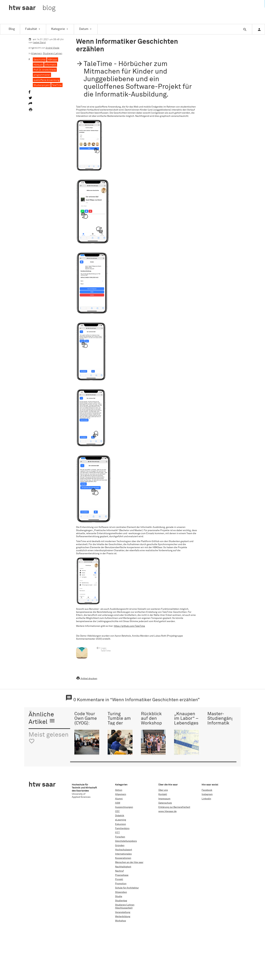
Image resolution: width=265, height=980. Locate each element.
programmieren (42, 75)
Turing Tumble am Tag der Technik (119, 721)
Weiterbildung (123, 917)
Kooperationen (123, 858)
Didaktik (120, 816)
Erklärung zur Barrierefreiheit (174, 807)
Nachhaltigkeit (123, 867)
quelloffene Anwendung (46, 80)
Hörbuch (38, 65)
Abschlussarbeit (124, 908)
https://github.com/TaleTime (129, 626)
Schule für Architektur (127, 888)
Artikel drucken (87, 679)
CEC (117, 811)
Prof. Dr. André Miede (45, 70)
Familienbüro (122, 828)
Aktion (119, 790)
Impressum (164, 799)
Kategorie (58, 29)
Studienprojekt (42, 85)
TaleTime (57, 85)
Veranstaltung (123, 912)
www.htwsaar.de (167, 811)
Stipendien (121, 892)
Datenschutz (165, 803)
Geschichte (40, 60)
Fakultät (31, 29)
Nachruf (119, 871)
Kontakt (163, 794)
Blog (12, 29)
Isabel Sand (39, 43)
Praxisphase (122, 875)
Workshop (121, 921)
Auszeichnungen (124, 807)
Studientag (121, 901)
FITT (117, 833)
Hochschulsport (124, 850)
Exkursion (121, 824)
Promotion (121, 884)
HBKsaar (53, 60)
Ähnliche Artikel (42, 719)
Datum (84, 29)
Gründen (120, 845)
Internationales (123, 854)
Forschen (120, 837)
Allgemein (37, 53)
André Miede (52, 48)
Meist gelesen (49, 738)
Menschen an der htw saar (129, 862)
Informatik (51, 65)
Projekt (119, 879)
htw (32, 8)
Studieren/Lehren (53, 53)
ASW (118, 803)
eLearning (121, 820)
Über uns (163, 790)
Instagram (207, 794)
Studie (119, 896)
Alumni (119, 799)
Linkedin (206, 799)
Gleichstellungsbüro (126, 841)
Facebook (207, 790)
